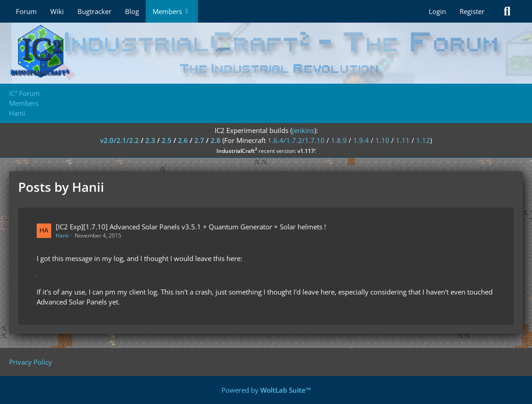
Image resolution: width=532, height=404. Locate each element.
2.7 (199, 140)
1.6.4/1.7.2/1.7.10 (296, 140)
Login (437, 11)
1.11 (403, 140)
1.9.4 (361, 140)
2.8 (216, 140)
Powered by (266, 390)
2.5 (167, 140)
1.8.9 (339, 140)
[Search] (507, 11)
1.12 (423, 140)
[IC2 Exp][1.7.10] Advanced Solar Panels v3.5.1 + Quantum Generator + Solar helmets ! (191, 227)
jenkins (303, 130)
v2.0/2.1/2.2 (120, 140)
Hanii (62, 235)
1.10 (382, 140)
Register (472, 11)
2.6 (183, 140)
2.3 (150, 140)
